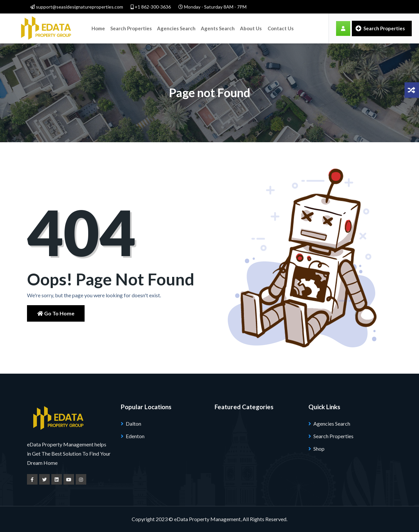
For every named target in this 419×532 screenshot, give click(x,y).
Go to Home (56, 313)
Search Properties (131, 28)
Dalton (133, 424)
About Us (251, 28)
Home (98, 28)
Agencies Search (176, 28)
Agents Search (218, 28)
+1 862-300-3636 (151, 7)
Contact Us (281, 28)
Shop (319, 449)
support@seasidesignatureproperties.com (77, 7)
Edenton (135, 436)
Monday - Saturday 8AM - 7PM (212, 7)
